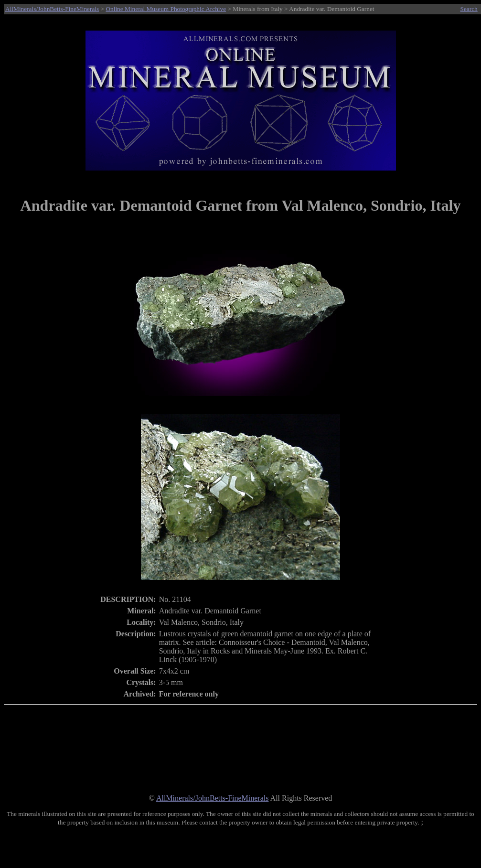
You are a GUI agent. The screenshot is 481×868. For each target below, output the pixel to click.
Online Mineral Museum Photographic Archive (166, 9)
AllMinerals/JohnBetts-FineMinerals (52, 9)
